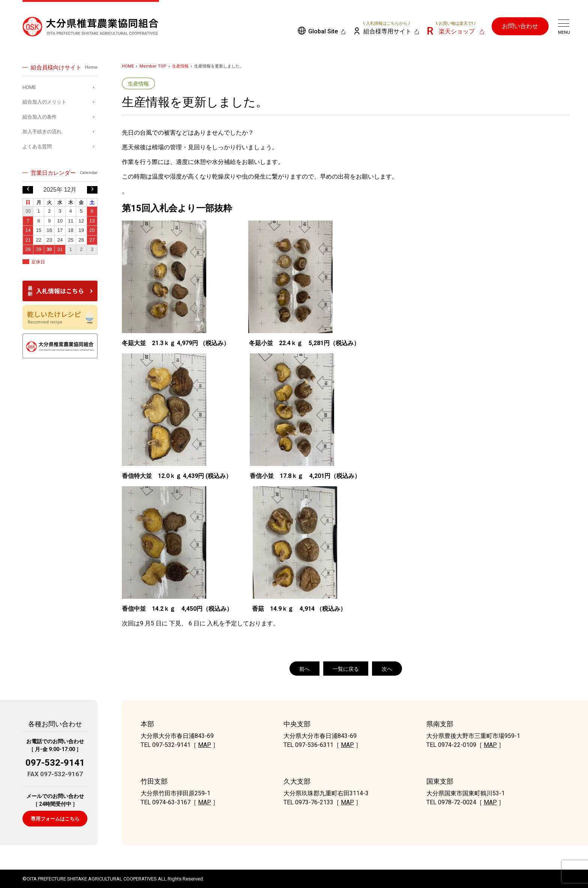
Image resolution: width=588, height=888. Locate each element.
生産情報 (180, 66)
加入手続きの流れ (42, 131)
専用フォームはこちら (55, 819)
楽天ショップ (456, 28)
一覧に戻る (346, 669)
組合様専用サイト (387, 28)
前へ (304, 669)
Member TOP (153, 66)
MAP (205, 745)
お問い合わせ (520, 26)
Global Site (323, 31)
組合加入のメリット (44, 102)
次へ (387, 669)
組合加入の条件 (40, 117)
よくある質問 (37, 146)
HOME (128, 66)
